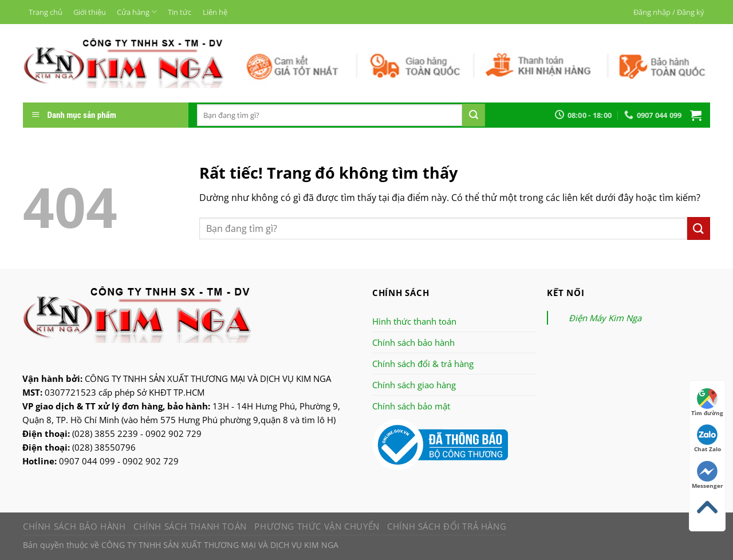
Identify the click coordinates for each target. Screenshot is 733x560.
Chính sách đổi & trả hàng (423, 364)
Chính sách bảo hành (413, 342)
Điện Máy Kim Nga (605, 318)
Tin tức (180, 12)
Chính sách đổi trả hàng (447, 526)
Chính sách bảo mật (411, 406)
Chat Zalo (708, 439)
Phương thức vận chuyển (317, 526)
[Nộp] (474, 115)
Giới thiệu (90, 12)
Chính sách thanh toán (190, 526)
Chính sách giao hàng (414, 385)
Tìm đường (707, 403)
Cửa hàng (137, 12)
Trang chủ (46, 12)
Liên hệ (215, 12)
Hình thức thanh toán (414, 321)
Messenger (708, 475)
